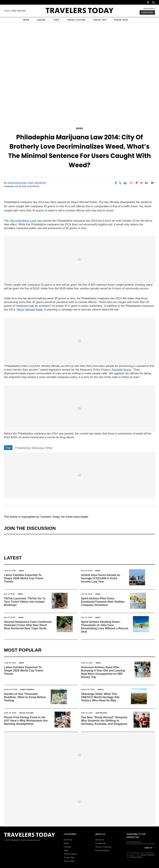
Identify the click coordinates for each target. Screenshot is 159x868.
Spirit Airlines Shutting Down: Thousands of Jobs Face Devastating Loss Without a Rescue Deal (105, 627)
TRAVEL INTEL (121, 20)
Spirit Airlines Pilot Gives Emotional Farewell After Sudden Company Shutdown (103, 602)
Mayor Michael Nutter (30, 310)
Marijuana (38, 448)
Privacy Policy (102, 850)
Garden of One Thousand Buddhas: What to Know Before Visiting (25, 697)
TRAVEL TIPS (100, 20)
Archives (68, 840)
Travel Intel (69, 861)
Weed (49, 448)
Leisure (67, 847)
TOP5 (56, 20)
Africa (101, 689)
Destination (101, 713)
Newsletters (149, 9)
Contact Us (101, 843)
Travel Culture (26, 713)
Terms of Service (103, 847)
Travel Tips (69, 858)
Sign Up (148, 848)
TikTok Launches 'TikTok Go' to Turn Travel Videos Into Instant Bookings (25, 602)
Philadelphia (22, 448)
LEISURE (41, 20)
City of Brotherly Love (23, 221)
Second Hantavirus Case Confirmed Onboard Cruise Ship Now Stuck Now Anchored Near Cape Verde (28, 625)
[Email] (146, 183)
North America (27, 689)
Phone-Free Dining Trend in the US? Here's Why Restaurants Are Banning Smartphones (26, 721)
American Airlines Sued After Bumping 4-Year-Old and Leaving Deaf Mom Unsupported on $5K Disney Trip (103, 672)
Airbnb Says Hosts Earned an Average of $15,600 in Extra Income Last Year (101, 578)
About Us (100, 840)
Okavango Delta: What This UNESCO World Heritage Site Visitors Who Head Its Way (100, 697)
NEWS (26, 20)
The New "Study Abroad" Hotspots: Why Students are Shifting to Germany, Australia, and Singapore (104, 721)
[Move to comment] (152, 183)
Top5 (66, 850)
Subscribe (147, 12)
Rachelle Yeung (121, 370)
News (79, 128)
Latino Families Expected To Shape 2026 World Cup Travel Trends (24, 578)
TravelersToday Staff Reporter (27, 183)
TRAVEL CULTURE (76, 20)
